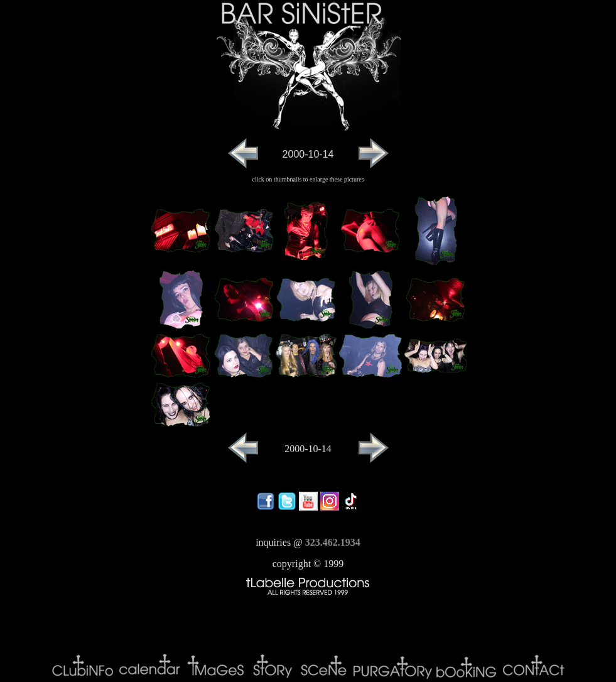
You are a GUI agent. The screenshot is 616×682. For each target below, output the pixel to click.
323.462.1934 (333, 542)
